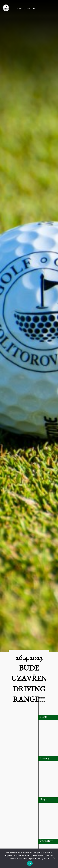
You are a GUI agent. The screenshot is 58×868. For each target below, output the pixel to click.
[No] (54, 858)
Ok (30, 863)
